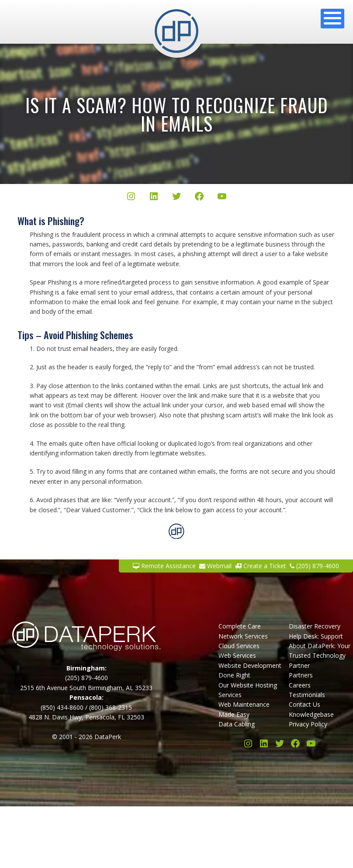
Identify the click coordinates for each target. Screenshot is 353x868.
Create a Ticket (261, 566)
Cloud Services (239, 646)
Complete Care (240, 626)
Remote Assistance (164, 566)
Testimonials (307, 695)
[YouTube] (222, 198)
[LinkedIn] (154, 198)
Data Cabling (237, 724)
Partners (301, 675)
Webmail (215, 566)
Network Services (243, 636)
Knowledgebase (311, 714)
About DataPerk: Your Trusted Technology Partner (320, 656)
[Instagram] (131, 198)
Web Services (237, 655)
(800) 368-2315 (111, 707)
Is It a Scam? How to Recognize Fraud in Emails (177, 114)
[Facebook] (199, 198)
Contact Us (305, 704)
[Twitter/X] (176, 198)
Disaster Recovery (315, 626)
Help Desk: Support (316, 636)
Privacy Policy (308, 724)
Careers (300, 685)
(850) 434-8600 (62, 707)
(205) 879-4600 (314, 566)
